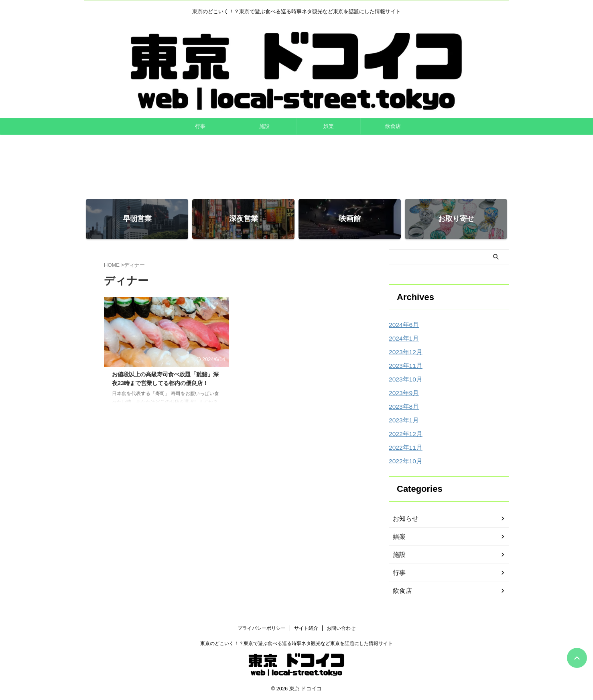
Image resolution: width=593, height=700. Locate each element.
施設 (264, 126)
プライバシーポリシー (262, 628)
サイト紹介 (306, 628)
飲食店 (393, 126)
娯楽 (329, 126)
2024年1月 (402, 339)
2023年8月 (402, 407)
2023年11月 (404, 366)
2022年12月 (404, 434)
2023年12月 (404, 352)
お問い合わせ (341, 628)
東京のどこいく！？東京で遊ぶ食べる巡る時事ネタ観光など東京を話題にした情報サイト (296, 643)
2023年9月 (402, 393)
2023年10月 (404, 379)
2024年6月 (402, 325)
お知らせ (404, 519)
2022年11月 (404, 448)
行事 (200, 126)
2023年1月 (402, 420)
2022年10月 (404, 461)
